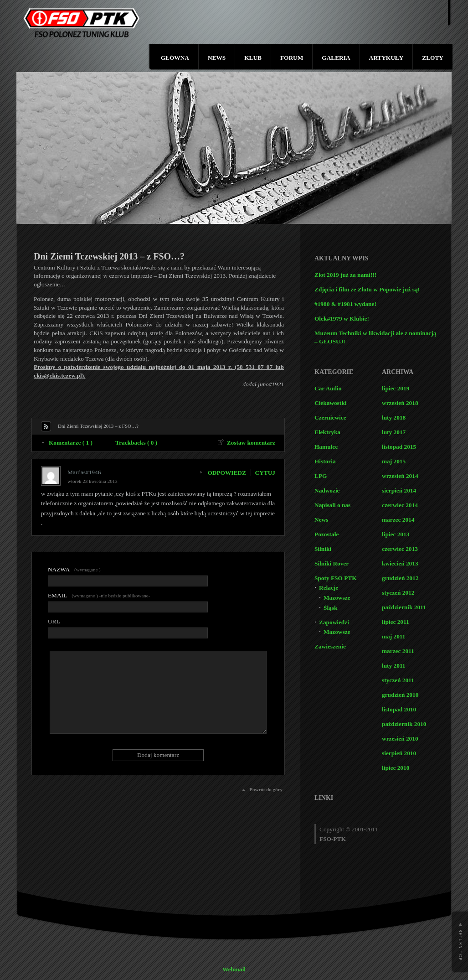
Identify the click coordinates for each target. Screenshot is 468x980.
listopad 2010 (399, 709)
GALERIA (336, 58)
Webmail (234, 969)
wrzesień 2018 (400, 403)
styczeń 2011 (398, 680)
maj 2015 (394, 461)
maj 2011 (393, 636)
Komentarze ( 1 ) (71, 443)
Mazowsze (337, 598)
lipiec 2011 (396, 622)
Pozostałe (327, 534)
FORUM (292, 58)
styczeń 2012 (398, 593)
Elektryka (327, 432)
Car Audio (328, 388)
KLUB (253, 58)
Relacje (329, 588)
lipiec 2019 (396, 388)
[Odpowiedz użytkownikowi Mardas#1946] (229, 473)
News (321, 520)
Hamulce (326, 447)
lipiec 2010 (396, 768)
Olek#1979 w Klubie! (342, 319)
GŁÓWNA (175, 58)
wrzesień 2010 (400, 739)
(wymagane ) (74, 569)
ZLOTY (433, 58)
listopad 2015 (399, 447)
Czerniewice (330, 417)
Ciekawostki (330, 403)
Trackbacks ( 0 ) (136, 443)
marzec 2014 (398, 520)
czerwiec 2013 (400, 549)
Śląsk (330, 608)
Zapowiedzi (334, 622)
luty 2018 (394, 417)
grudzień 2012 (400, 578)
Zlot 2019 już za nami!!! (345, 275)
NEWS (217, 58)
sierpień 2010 (399, 753)
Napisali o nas (332, 505)
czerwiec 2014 (400, 505)
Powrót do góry (266, 789)
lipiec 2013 (396, 534)
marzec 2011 (398, 651)
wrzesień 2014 (400, 476)
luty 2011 (393, 666)
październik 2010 (404, 724)
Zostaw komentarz (251, 443)
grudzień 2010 (400, 695)
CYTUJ (265, 473)
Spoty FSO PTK (336, 578)
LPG (321, 476)
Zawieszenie (330, 646)
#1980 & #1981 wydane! (345, 304)
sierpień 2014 (399, 490)
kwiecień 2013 (400, 563)
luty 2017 (394, 432)
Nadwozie (327, 490)
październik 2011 (404, 607)
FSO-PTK (333, 839)
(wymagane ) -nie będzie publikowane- (99, 595)
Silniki (323, 549)
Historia (325, 461)
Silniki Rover (332, 563)
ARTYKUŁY (386, 58)
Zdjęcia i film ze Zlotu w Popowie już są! (367, 289)
